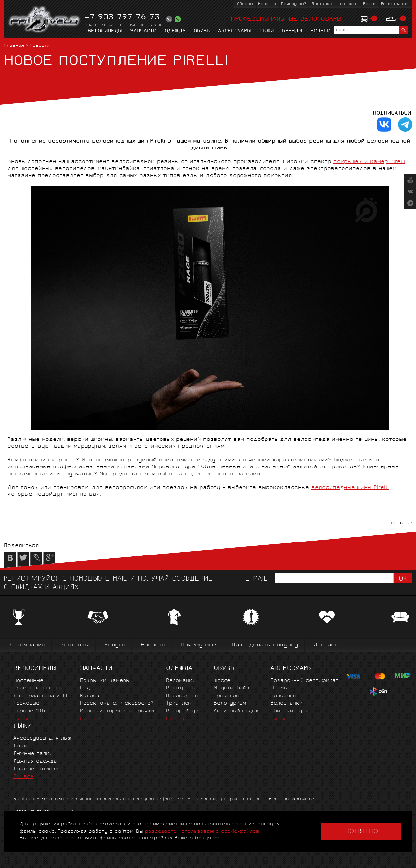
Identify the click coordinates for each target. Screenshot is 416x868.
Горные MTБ (29, 711)
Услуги (320, 31)
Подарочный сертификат (305, 681)
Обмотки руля (289, 711)
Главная (14, 46)
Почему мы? (294, 4)
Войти (369, 4)
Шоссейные (28, 681)
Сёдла (88, 688)
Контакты (348, 4)
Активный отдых (236, 711)
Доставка (322, 4)
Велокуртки (182, 696)
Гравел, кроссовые (39, 688)
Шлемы (279, 688)
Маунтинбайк (232, 688)
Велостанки (286, 703)
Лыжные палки (33, 754)
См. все (23, 719)
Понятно (361, 831)
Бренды (292, 31)
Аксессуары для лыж (42, 739)
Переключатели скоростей (117, 703)
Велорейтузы (184, 711)
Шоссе (222, 681)
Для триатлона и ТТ (41, 696)
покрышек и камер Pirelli (369, 162)
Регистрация (395, 4)
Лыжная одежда (35, 762)
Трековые (26, 703)
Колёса (90, 696)
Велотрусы (181, 688)
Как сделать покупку (265, 645)
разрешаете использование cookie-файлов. (203, 831)
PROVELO (45, 20)
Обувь (202, 31)
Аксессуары (234, 31)
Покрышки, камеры (105, 681)
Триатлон (179, 703)
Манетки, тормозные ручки (117, 711)
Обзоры (245, 4)
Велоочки (283, 696)
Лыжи (266, 31)
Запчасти (143, 31)
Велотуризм (230, 703)
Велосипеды (105, 31)
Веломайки (181, 681)
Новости (267, 4)
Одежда (175, 31)
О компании (28, 645)
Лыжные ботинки (36, 769)
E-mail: (257, 579)
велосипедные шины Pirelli (350, 488)
